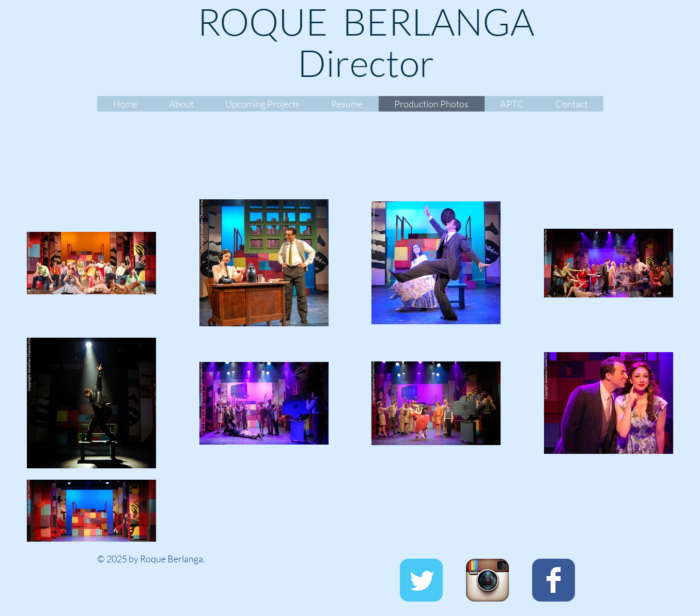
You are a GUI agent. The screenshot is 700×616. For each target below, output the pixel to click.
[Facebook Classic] (554, 580)
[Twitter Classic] (421, 580)
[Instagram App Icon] (487, 580)
